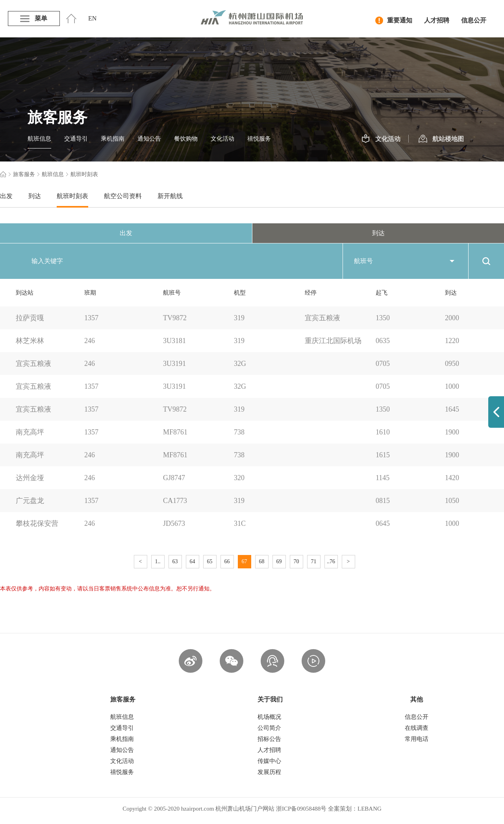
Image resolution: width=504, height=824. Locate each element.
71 (314, 561)
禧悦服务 (259, 139)
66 (227, 561)
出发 (6, 196)
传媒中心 (269, 761)
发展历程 (269, 772)
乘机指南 (113, 139)
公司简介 (269, 728)
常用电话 (417, 739)
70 (296, 561)
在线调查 (417, 728)
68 (262, 561)
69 (279, 561)
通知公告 (149, 139)
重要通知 (394, 20)
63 (175, 561)
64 (193, 561)
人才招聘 (437, 20)
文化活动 (222, 139)
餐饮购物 (186, 139)
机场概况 (269, 717)
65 (210, 561)
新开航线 (170, 196)
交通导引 (76, 139)
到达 (35, 196)
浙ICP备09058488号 (301, 809)
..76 (331, 561)
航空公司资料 (123, 196)
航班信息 (39, 139)
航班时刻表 (72, 196)
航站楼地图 (441, 139)
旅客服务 (24, 174)
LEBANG (370, 809)
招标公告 (269, 739)
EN (92, 18)
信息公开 (474, 20)
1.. (158, 561)
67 (245, 561)
